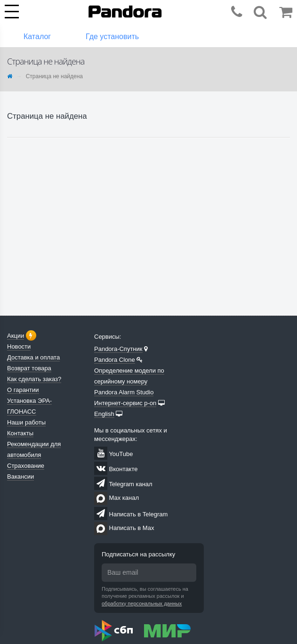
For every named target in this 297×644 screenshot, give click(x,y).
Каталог (37, 37)
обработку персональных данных (142, 603)
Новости (19, 346)
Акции (16, 336)
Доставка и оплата (33, 357)
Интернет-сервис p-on (125, 403)
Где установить (112, 37)
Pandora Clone (115, 360)
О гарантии (23, 390)
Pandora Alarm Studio (124, 392)
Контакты (20, 433)
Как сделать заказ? (34, 379)
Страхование (26, 466)
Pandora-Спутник (118, 349)
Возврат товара (29, 368)
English (104, 414)
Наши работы (26, 422)
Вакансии (20, 477)
